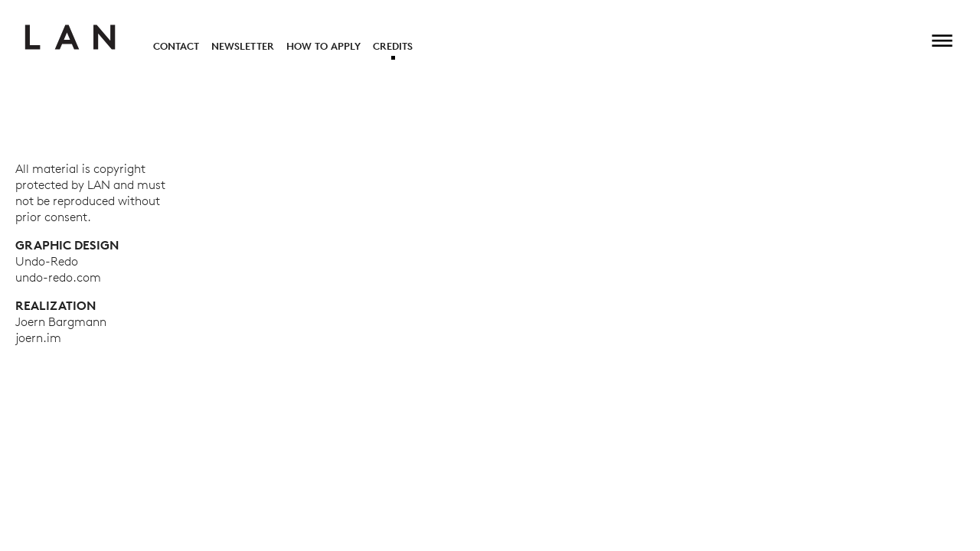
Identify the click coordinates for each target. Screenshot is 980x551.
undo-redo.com (58, 277)
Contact (176, 46)
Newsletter (243, 46)
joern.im (38, 337)
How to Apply (323, 46)
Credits (393, 46)
